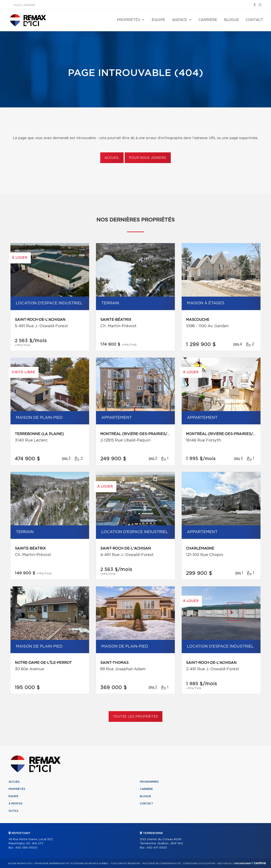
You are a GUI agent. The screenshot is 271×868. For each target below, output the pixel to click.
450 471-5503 (157, 848)
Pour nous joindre (148, 158)
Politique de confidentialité (162, 864)
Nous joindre (25, 5)
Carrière (208, 20)
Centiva (259, 863)
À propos (16, 804)
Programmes (149, 782)
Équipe (158, 20)
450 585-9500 (26, 848)
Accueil (112, 158)
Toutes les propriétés (135, 717)
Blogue (231, 20)
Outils (13, 811)
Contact (254, 20)
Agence (180, 20)
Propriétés (129, 20)
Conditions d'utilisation (199, 864)
